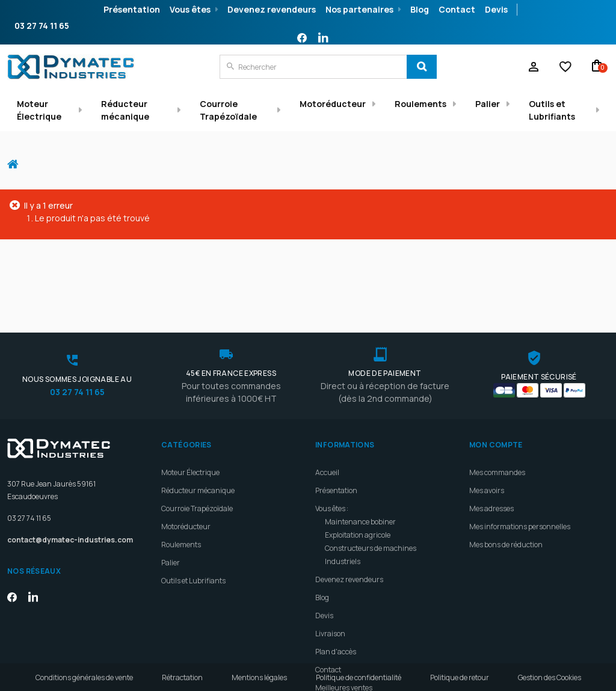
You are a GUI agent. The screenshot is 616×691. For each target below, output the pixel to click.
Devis (496, 9)
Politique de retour (460, 677)
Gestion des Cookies (550, 677)
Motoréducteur (333, 104)
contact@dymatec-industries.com (70, 495)
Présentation (132, 9)
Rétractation (182, 677)
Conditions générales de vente (84, 677)
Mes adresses (491, 463)
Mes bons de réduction (506, 499)
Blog (420, 9)
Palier (488, 104)
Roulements (420, 104)
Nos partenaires (359, 9)
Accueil (17, 158)
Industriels (343, 516)
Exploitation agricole (358, 490)
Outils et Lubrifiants (552, 110)
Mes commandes (497, 427)
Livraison (330, 588)
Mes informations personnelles (520, 481)
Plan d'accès (336, 607)
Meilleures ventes (344, 643)
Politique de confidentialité (359, 677)
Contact (457, 9)
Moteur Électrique (39, 110)
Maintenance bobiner (360, 477)
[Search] (422, 67)
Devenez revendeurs (272, 9)
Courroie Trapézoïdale (228, 110)
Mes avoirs (487, 445)
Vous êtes (190, 9)
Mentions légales (259, 677)
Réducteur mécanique (125, 110)
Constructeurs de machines (371, 503)
